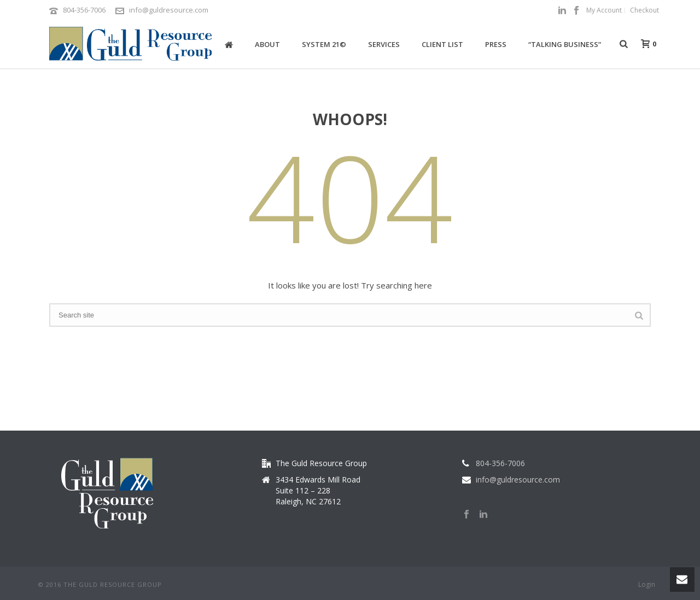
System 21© (324, 44)
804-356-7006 (84, 10)
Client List (442, 44)
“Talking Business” (565, 44)
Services (384, 44)
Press (496, 44)
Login (647, 585)
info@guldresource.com (169, 10)
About (267, 44)
